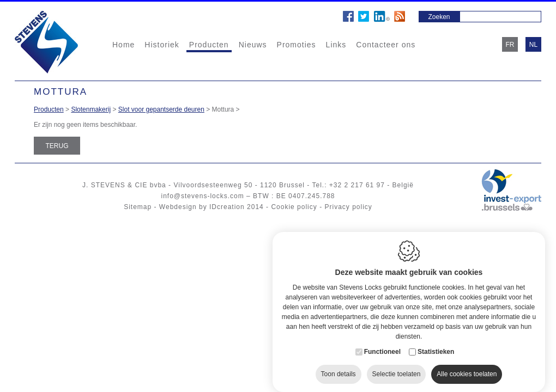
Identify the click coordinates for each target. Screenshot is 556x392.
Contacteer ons (386, 45)
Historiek (162, 45)
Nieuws (253, 45)
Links (336, 45)
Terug (57, 146)
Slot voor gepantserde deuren (161, 109)
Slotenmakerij (91, 109)
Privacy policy (348, 207)
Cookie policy (294, 207)
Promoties (297, 45)
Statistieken (436, 341)
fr (510, 45)
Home (123, 45)
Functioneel (382, 341)
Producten (209, 45)
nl (533, 45)
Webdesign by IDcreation (202, 207)
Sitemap (138, 207)
